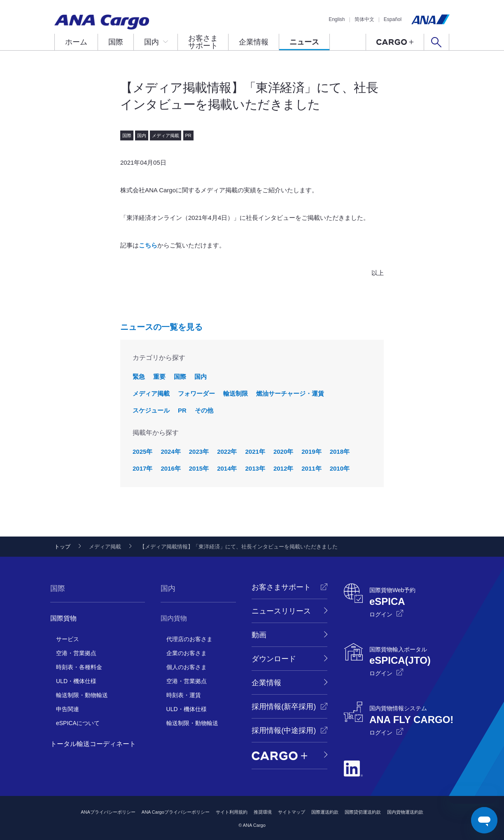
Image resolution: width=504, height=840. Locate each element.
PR (182, 410)
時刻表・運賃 (184, 695)
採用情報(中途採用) (284, 730)
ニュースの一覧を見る (161, 327)
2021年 (255, 451)
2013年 (255, 468)
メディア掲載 (151, 393)
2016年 (170, 468)
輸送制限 (236, 393)
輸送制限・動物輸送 (82, 695)
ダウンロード (274, 659)
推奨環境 (263, 812)
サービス (68, 639)
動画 (259, 635)
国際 (116, 42)
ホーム (76, 42)
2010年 (340, 468)
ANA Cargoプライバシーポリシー (176, 812)
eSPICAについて (78, 723)
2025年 (142, 451)
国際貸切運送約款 (363, 812)
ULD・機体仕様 (76, 681)
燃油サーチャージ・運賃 (290, 393)
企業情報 (254, 42)
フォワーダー (196, 393)
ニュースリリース (281, 611)
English (337, 19)
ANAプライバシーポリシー (108, 812)
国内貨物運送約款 (405, 812)
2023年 (199, 451)
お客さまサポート (203, 42)
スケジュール (151, 410)
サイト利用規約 (232, 812)
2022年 (227, 451)
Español (393, 19)
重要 (159, 377)
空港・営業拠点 (76, 653)
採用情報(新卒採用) (284, 707)
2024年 (170, 451)
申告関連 (68, 709)
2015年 (199, 468)
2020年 (283, 451)
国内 (152, 42)
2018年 (340, 451)
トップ (62, 547)
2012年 (283, 468)
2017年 (142, 468)
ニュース (304, 42)
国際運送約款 (325, 812)
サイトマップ (292, 812)
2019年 (311, 451)
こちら (148, 245)
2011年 (311, 468)
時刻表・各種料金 (79, 667)
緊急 (139, 377)
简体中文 (364, 19)
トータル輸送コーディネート (93, 744)
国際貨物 (63, 618)
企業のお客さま (187, 653)
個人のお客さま (187, 667)
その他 (204, 410)
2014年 (227, 468)
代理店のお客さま (189, 639)
